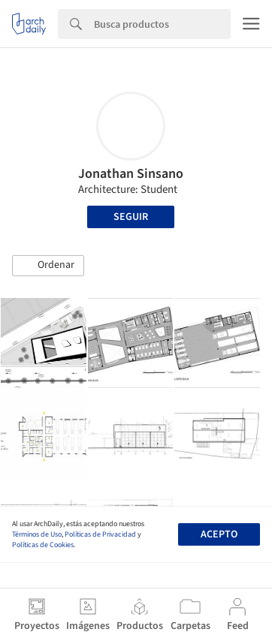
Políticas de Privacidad (100, 534)
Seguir (131, 217)
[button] (48, 266)
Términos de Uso (37, 534)
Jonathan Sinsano (131, 174)
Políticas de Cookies (43, 545)
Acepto (219, 534)
